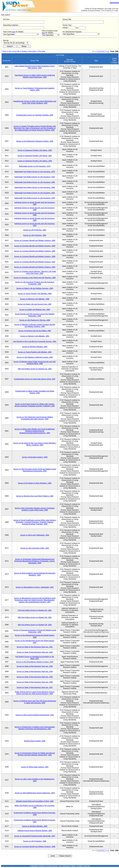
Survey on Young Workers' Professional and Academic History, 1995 (35, 89)
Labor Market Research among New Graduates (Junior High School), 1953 (35, 67)
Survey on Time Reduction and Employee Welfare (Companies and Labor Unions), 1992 (35, 418)
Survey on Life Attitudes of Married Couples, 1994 (35, 357)
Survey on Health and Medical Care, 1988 (35, 310)
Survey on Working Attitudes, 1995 (35, 826)
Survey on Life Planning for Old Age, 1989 (35, 320)
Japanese (114, 3)
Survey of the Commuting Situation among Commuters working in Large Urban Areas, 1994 (35, 509)
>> (108, 51)
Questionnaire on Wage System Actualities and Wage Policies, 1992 (35, 392)
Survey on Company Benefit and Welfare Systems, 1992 (35, 262)
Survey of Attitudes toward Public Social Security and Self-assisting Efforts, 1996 (35, 363)
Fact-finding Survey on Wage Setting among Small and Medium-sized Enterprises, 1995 (35, 76)
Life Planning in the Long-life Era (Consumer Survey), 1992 (35, 341)
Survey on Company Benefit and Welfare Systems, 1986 (35, 251)
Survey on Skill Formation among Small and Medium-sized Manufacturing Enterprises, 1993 (35, 470)
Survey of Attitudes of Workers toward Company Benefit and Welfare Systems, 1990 (35, 325)
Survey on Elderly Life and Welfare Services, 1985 (35, 288)
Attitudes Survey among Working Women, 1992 (35, 831)
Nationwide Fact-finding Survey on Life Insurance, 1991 (35, 193)
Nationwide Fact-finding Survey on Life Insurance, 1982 (35, 177)
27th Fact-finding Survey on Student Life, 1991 (35, 610)
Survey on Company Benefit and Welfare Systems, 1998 (35, 847)
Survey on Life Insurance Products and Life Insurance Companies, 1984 (35, 283)
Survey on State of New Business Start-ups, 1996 (35, 682)
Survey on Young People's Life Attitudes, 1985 (35, 294)
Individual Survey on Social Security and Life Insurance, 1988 (35, 209)
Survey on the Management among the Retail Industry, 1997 (35, 642)
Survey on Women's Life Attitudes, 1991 (35, 336)
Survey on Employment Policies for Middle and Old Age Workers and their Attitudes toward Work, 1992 (35, 754)
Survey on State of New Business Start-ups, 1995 (35, 677)
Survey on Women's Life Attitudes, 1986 (35, 299)
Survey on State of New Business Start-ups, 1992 (35, 652)
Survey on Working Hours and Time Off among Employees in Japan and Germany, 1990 (35, 702)
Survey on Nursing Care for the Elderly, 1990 (35, 331)
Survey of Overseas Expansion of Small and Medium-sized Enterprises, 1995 (35, 631)
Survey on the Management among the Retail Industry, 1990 (35, 636)
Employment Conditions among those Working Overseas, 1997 (35, 821)
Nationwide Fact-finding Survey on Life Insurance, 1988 (35, 187)
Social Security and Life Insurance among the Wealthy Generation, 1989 (35, 315)
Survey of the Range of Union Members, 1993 (35, 483)
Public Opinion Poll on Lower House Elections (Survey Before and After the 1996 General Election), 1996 (35, 693)
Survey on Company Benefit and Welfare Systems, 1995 (35, 267)
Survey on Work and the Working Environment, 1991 (35, 715)
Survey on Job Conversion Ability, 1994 (35, 548)
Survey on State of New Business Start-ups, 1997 (35, 687)
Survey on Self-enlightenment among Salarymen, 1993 (35, 793)
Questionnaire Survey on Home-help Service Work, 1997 (35, 379)
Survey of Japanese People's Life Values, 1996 (35, 161)
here (14, 32)
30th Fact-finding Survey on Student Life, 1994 (35, 625)
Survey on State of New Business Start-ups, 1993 (35, 666)
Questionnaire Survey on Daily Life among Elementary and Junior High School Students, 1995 (35, 102)
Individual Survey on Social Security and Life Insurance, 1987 (35, 203)
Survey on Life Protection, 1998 (35, 841)
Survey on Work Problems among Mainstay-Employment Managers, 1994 (35, 574)
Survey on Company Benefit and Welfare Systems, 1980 (35, 241)
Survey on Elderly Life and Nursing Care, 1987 (35, 304)
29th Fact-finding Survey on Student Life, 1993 (35, 369)
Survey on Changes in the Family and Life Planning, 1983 (35, 278)
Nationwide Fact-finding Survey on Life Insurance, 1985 (35, 182)
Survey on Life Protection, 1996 (35, 235)
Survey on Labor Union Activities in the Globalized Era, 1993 (35, 780)
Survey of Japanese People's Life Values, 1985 (35, 150)
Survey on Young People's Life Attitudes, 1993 (35, 352)
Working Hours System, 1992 (35, 741)
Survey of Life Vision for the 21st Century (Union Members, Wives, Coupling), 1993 (35, 444)
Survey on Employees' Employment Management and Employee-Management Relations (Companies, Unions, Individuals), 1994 (35, 561)
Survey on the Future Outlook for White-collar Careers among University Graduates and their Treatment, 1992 (35, 405)
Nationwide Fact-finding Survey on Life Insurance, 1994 (35, 198)
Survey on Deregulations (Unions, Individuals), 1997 (35, 587)
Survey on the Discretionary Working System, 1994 (35, 662)
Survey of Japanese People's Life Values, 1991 (35, 156)
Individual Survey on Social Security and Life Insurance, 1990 (35, 219)
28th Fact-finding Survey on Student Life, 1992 (35, 617)
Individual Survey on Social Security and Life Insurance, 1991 (35, 225)
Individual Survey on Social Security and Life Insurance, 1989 (35, 214)
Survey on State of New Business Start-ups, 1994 (35, 671)
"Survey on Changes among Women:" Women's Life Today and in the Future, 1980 (35, 272)
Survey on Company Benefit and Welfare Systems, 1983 (35, 246)
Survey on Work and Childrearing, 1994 (35, 535)
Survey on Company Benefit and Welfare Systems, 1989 (35, 256)
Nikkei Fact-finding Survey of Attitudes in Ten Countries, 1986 (35, 807)
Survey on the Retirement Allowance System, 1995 (35, 141)
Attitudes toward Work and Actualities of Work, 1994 (35, 801)
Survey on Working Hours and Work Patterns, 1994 (35, 496)
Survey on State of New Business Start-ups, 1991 (35, 647)
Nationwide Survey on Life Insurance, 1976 (35, 166)
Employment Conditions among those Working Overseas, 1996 (35, 814)
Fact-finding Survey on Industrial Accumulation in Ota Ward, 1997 (35, 658)
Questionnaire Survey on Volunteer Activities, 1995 (35, 115)
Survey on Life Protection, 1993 (35, 230)
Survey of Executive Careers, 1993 (35, 457)
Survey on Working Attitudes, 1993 (35, 347)
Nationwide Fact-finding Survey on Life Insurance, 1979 (35, 172)
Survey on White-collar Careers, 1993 (35, 767)
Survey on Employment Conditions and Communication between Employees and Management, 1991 (35, 728)
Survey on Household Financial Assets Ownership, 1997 (35, 836)
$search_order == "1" (16, 43)
